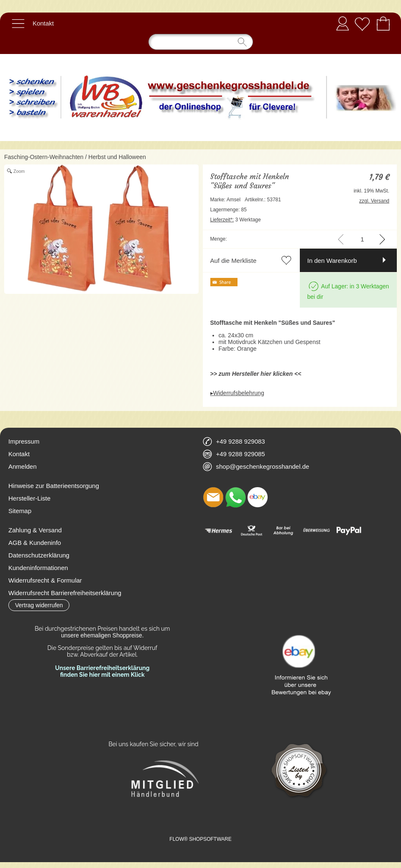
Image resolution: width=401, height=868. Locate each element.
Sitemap (20, 511)
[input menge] (362, 239)
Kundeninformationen (38, 568)
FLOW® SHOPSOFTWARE (200, 839)
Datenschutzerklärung (39, 555)
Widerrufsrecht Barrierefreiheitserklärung (65, 593)
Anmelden (342, 23)
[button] (18, 23)
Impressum (24, 441)
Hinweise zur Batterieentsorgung (54, 486)
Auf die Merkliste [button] (234, 261)
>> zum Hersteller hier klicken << (256, 374)
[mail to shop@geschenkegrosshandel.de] (213, 497)
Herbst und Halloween (117, 157)
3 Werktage (236, 220)
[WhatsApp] (235, 497)
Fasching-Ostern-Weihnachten (44, 157)
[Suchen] (201, 42)
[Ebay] (258, 497)
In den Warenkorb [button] (332, 261)
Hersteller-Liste (29, 498)
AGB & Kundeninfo (35, 543)
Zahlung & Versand (35, 530)
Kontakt (43, 23)
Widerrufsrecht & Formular (45, 580)
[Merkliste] (362, 23)
